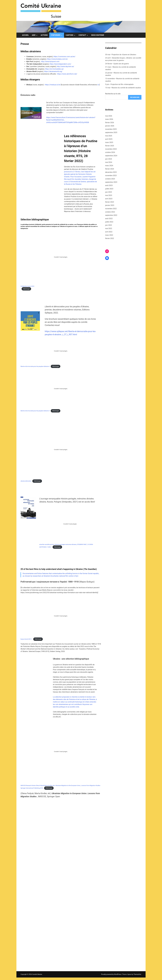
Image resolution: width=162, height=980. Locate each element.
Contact (84, 35)
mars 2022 (109, 235)
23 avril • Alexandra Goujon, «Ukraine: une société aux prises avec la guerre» (123, 59)
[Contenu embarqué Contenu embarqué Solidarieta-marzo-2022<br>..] (61, 257)
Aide (35, 35)
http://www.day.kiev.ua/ (65, 66)
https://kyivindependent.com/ (60, 64)
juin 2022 (109, 225)
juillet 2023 (109, 189)
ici (98, 85)
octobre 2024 (110, 152)
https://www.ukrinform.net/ (67, 74)
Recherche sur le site (113, 94)
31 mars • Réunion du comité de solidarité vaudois (120, 68)
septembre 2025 (111, 132)
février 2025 (110, 146)
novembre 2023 (111, 176)
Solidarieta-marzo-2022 (27, 286)
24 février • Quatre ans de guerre (117, 64)
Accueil (25, 35)
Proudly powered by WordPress (111, 974)
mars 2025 (109, 142)
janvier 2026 (110, 126)
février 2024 (110, 169)
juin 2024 (109, 159)
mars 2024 (109, 166)
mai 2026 (109, 116)
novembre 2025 (111, 129)
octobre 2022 (110, 212)
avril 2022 (109, 232)
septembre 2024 (111, 156)
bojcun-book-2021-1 (26, 639)
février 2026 (110, 123)
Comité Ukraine (37, 974)
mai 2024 (109, 162)
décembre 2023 (111, 172)
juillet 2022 (109, 222)
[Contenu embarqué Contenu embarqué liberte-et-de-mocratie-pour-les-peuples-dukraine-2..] (61, 351)
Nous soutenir (98, 35)
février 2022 (110, 238)
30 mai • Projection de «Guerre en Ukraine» (121, 55)
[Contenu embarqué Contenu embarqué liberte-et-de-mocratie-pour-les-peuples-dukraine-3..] (61, 389)
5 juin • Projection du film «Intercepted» (119, 84)
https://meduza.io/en (53, 85)
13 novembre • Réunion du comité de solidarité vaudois (122, 80)
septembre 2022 (111, 215)
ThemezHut (137, 974)
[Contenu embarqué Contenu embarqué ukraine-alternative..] (61, 450)
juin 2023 (109, 192)
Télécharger (26, 289)
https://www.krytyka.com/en (57, 59)
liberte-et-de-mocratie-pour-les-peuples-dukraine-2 (35, 366)
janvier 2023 (110, 205)
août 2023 (109, 185)
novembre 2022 (111, 209)
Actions (44, 35)
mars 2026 (109, 119)
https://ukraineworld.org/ (53, 71)
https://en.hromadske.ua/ (54, 69)
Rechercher (135, 97)
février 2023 (110, 202)
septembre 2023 (111, 182)
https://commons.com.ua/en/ (64, 57)
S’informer (57, 35)
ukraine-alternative (26, 481)
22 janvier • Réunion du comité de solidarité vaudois (121, 74)
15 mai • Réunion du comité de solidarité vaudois (123, 88)
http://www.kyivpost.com (50, 62)
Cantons (71, 35)
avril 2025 (109, 139)
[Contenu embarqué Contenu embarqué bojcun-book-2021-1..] (61, 616)
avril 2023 (109, 199)
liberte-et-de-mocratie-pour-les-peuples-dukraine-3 (35, 411)
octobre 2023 (110, 179)
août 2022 (109, 219)
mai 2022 (109, 228)
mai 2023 (109, 195)
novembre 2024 (111, 149)
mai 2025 (109, 136)
